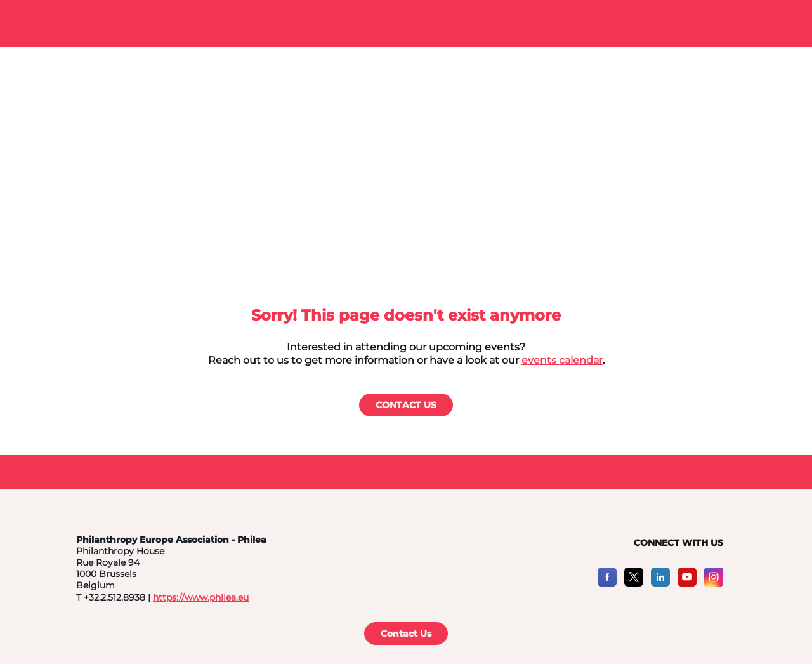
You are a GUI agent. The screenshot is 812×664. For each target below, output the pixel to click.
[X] (634, 583)
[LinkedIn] (660, 583)
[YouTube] (687, 583)
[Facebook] (607, 583)
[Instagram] (714, 583)
